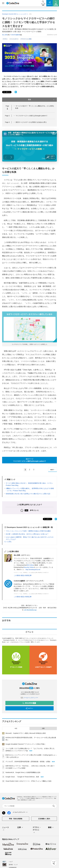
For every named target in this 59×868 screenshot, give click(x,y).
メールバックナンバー (29, 698)
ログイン (29, 708)
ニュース (5, 829)
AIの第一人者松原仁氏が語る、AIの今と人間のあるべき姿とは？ (27, 534)
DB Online (30, 565)
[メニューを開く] (3, 3)
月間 (43, 728)
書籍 (51, 828)
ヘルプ (11, 862)
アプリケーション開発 (26, 39)
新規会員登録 (29, 703)
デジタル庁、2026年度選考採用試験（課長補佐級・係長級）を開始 (28, 762)
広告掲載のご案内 (44, 819)
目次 (41, 100)
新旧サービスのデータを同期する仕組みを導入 (31, 122)
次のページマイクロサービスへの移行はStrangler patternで (30, 460)
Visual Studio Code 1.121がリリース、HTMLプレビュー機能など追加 (28, 781)
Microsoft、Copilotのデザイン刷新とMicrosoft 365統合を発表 (26, 733)
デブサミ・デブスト (37, 830)
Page (7, 116)
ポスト (7, 92)
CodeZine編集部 (15, 35)
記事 (20, 828)
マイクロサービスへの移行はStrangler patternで (32, 116)
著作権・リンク (13, 865)
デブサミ (5, 39)
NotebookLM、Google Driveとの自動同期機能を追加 (23, 772)
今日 (16, 728)
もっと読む (8, 542)
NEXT (53, 470)
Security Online (29, 567)
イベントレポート (14, 39)
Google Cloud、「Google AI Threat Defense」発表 (22, 777)
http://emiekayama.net (33, 570)
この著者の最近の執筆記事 (23, 575)
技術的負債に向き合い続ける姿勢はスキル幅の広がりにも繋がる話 (28, 494)
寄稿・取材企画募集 (16, 819)
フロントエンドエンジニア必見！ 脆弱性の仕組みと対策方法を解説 (28, 531)
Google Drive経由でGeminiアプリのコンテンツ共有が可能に (25, 744)
